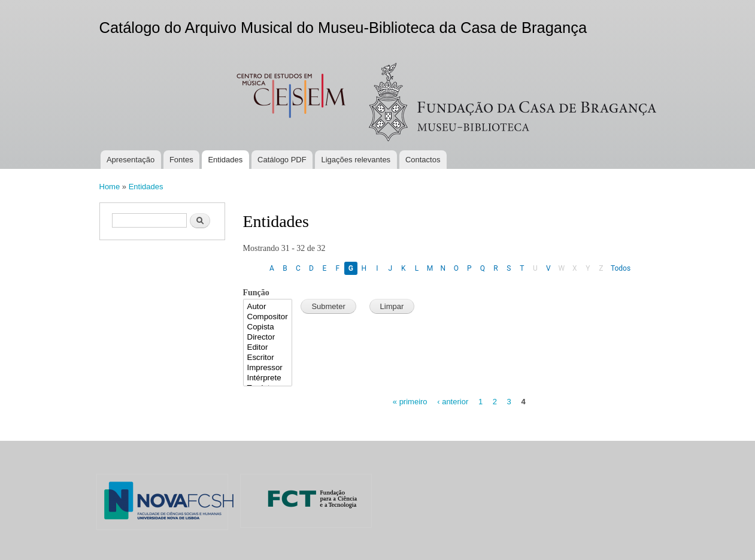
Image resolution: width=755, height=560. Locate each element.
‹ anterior (453, 402)
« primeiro (410, 402)
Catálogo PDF (282, 160)
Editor (268, 348)
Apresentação (131, 160)
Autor (268, 307)
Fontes (181, 160)
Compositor (268, 317)
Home (110, 187)
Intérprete (268, 378)
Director (268, 337)
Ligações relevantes (356, 160)
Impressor (268, 368)
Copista (268, 327)
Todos (621, 268)
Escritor (268, 358)
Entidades (225, 160)
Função (256, 293)
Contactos (423, 160)
